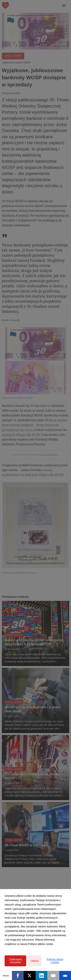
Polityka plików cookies (55, 961)
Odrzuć (35, 961)
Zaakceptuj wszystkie (15, 961)
